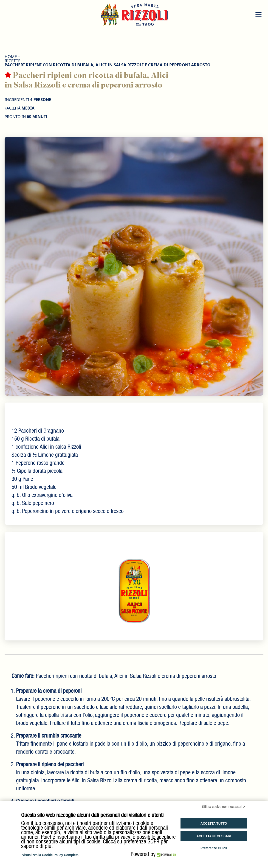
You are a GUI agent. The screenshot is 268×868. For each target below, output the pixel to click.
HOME (11, 56)
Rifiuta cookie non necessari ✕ (224, 807)
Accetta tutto (214, 823)
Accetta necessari (214, 836)
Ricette (13, 61)
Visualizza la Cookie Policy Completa (51, 855)
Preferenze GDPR (214, 848)
